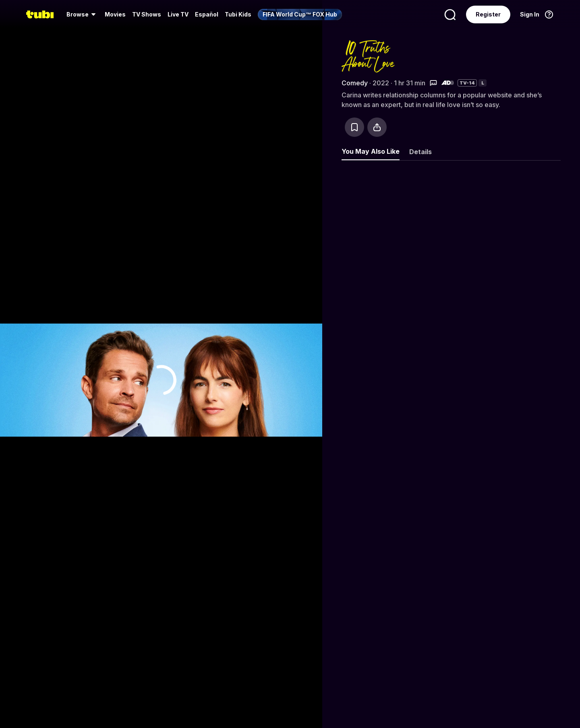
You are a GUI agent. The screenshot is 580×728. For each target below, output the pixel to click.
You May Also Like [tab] (371, 151)
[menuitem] (82, 14)
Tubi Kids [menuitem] (238, 14)
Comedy (355, 83)
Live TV (178, 14)
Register (488, 14)
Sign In (530, 14)
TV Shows (147, 14)
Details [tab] (420, 152)
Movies (115, 14)
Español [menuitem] (207, 14)
